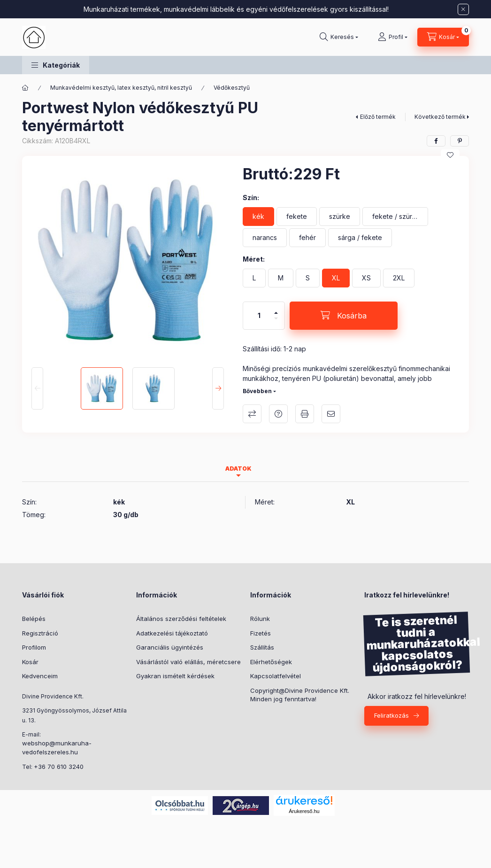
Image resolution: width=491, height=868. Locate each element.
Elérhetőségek (271, 662)
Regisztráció (40, 633)
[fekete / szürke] (395, 217)
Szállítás (262, 647)
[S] (308, 278)
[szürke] (340, 217)
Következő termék (440, 117)
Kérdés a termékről (278, 414)
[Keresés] (339, 37)
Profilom (34, 647)
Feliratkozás (391, 715)
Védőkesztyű (232, 88)
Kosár (30, 662)
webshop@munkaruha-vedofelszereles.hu (57, 748)
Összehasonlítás (252, 414)
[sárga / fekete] (360, 238)
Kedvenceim (40, 676)
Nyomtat (305, 414)
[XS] (366, 278)
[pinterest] (460, 141)
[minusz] (276, 322)
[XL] (336, 278)
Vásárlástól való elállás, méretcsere (188, 662)
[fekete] (297, 217)
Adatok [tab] (238, 469)
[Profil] (393, 37)
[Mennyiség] (259, 316)
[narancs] (265, 238)
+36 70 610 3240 (59, 767)
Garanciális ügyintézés (170, 647)
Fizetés (261, 633)
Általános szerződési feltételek (181, 619)
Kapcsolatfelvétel (276, 676)
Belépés (34, 619)
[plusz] (276, 309)
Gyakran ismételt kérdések (175, 676)
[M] (281, 278)
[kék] (258, 217)
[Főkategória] (25, 88)
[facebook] (436, 141)
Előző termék (378, 117)
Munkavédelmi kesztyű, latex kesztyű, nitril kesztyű (121, 88)
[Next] (218, 388)
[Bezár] (463, 9)
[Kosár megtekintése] (443, 37)
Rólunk (260, 619)
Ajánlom (331, 414)
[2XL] (399, 278)
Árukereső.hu (304, 811)
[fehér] (307, 238)
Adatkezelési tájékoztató (172, 633)
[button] (56, 65)
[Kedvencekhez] (450, 155)
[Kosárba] (344, 316)
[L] (254, 278)
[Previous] (37, 388)
